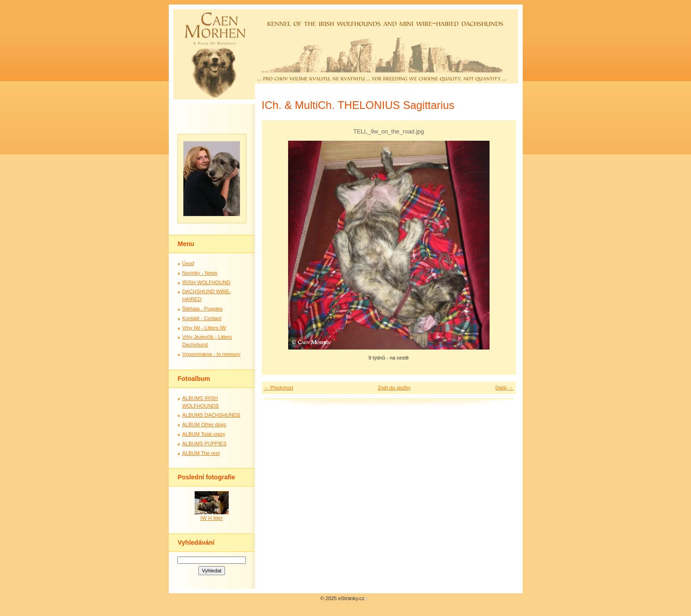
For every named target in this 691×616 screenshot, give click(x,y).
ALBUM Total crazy (204, 434)
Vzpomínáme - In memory (212, 354)
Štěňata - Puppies (203, 309)
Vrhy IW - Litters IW (204, 328)
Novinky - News (200, 273)
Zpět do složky (394, 388)
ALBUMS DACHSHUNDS (211, 415)
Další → (505, 388)
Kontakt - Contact (202, 318)
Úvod (188, 263)
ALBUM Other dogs (204, 424)
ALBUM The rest (201, 453)
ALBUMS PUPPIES (205, 444)
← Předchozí (279, 388)
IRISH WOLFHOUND (206, 282)
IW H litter (212, 518)
